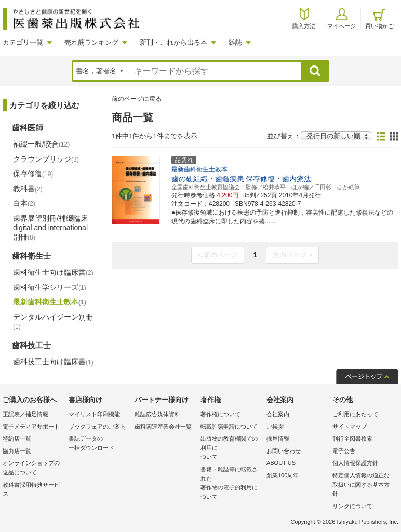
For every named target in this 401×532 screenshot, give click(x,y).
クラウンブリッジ (46, 159)
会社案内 (278, 414)
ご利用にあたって (355, 414)
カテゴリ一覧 (23, 42)
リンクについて (352, 506)
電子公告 (344, 451)
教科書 (28, 189)
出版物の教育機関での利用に (231, 449)
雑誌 (235, 42)
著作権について (220, 414)
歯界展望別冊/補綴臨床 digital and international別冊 (50, 228)
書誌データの (99, 444)
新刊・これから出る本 (173, 42)
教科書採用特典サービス (31, 489)
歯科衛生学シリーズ (50, 287)
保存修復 (33, 174)
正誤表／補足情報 (25, 414)
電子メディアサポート (31, 427)
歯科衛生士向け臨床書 (53, 272)
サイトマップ (350, 427)
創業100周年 (283, 475)
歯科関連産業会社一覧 (163, 427)
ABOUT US (281, 463)
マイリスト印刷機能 (94, 414)
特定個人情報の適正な (363, 486)
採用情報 (278, 438)
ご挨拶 (275, 427)
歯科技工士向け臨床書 (53, 362)
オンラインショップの (33, 468)
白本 (24, 203)
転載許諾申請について (229, 427)
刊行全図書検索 (352, 438)
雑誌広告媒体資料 (157, 414)
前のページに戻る (137, 99)
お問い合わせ (284, 451)
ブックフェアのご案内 (97, 427)
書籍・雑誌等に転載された (231, 484)
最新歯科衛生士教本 (50, 302)
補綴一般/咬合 (41, 144)
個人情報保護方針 (355, 463)
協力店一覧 (17, 451)
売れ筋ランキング (91, 42)
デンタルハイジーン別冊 (53, 322)
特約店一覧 (17, 438)
